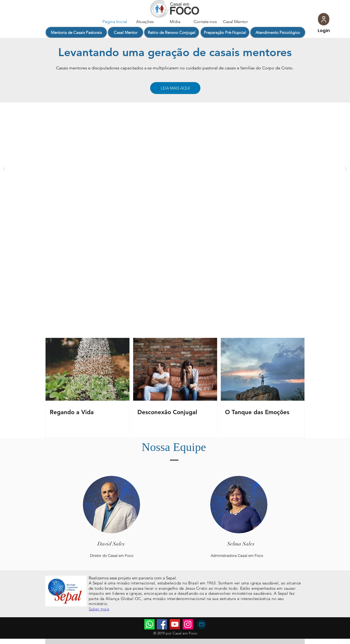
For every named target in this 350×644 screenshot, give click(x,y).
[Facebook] (162, 624)
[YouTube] (175, 624)
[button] (76, 32)
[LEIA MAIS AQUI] (175, 88)
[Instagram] (188, 624)
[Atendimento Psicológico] (278, 32)
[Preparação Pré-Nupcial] (225, 32)
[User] (324, 19)
